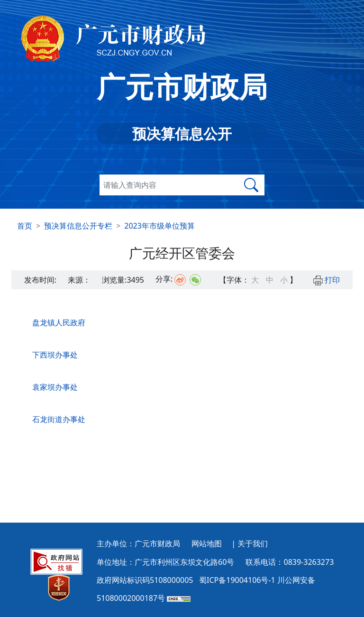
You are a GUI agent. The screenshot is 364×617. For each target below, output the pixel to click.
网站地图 (207, 543)
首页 (25, 226)
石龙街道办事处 (59, 419)
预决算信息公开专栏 (78, 226)
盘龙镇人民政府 (59, 322)
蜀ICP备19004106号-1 (237, 580)
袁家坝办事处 (55, 387)
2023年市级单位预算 (159, 226)
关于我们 (253, 543)
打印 (327, 280)
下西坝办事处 (55, 355)
